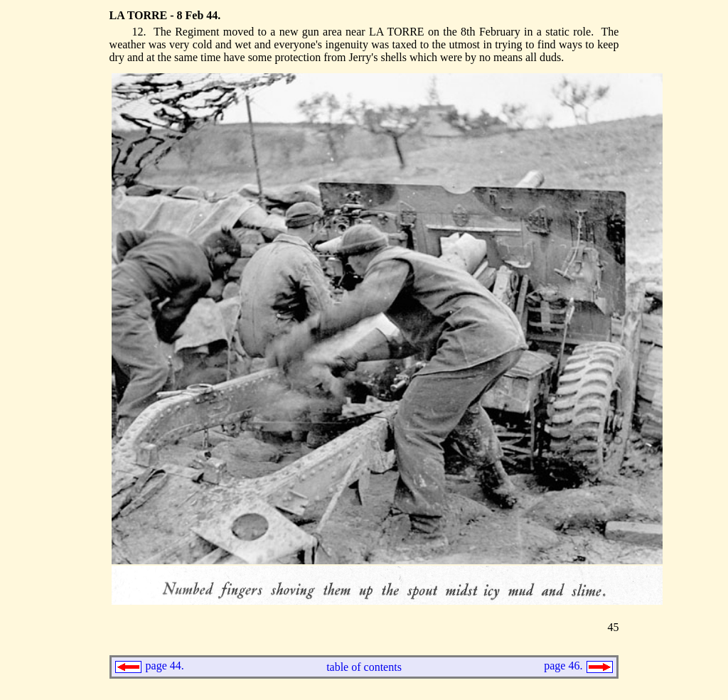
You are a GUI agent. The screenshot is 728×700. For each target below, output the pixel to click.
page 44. (164, 666)
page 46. (564, 666)
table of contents (364, 667)
